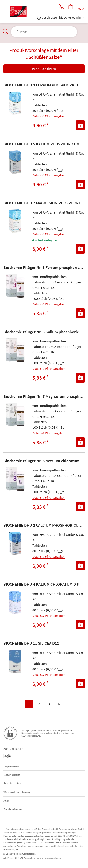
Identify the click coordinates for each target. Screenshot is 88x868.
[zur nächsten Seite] (59, 704)
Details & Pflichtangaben (49, 116)
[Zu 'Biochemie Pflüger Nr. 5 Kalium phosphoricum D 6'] (15, 350)
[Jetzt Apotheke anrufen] (61, 7)
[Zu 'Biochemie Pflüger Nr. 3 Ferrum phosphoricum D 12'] (15, 286)
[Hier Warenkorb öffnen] (71, 7)
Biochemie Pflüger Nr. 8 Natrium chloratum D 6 (45, 461)
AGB (6, 801)
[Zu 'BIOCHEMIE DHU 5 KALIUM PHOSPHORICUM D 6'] (15, 162)
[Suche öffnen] (44, 32)
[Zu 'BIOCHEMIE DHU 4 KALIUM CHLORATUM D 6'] (15, 603)
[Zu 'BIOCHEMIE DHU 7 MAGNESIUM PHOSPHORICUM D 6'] (15, 221)
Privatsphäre (12, 783)
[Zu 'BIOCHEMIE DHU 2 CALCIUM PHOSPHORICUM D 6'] (15, 543)
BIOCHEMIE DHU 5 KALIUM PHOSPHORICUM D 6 (45, 144)
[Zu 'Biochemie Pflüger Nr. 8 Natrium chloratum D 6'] (15, 479)
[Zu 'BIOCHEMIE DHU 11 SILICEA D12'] (15, 662)
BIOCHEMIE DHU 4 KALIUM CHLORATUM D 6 (41, 584)
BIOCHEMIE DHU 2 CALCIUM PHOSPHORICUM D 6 (46, 525)
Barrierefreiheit (13, 809)
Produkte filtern (44, 69)
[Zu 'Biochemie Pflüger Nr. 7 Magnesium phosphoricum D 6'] (15, 415)
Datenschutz (12, 775)
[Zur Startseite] (20, 11)
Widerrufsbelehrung (17, 792)
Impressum (11, 766)
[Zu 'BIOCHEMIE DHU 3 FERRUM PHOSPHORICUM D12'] (15, 103)
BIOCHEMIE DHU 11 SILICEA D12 (31, 643)
